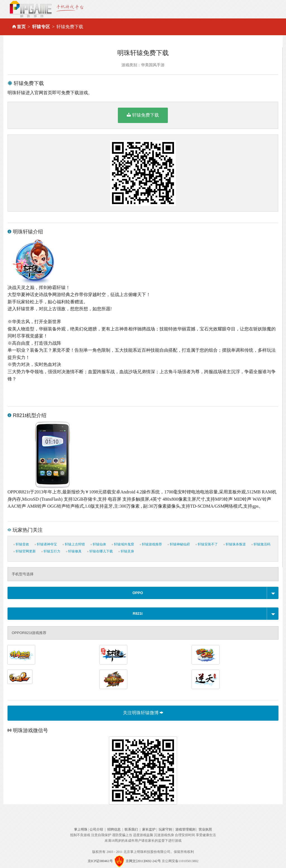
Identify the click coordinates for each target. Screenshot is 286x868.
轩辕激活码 (261, 544)
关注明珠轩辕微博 (143, 713)
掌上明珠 (81, 829)
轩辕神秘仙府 (179, 544)
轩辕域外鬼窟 (123, 544)
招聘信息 (114, 829)
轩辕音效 (21, 544)
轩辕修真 (74, 551)
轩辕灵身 (126, 551)
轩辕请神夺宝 (46, 544)
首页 (21, 27)
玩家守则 (165, 829)
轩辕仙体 (98, 544)
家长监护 (149, 829)
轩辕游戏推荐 (151, 544)
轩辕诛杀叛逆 (235, 544)
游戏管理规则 (185, 829)
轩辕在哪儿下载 (100, 551)
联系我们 (131, 829)
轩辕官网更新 (25, 551)
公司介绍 (96, 829)
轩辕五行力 (51, 551)
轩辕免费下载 (143, 115)
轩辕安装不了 (207, 544)
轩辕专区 (41, 27)
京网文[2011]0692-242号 (143, 861)
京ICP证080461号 (100, 861)
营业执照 (205, 829)
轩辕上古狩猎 (74, 544)
